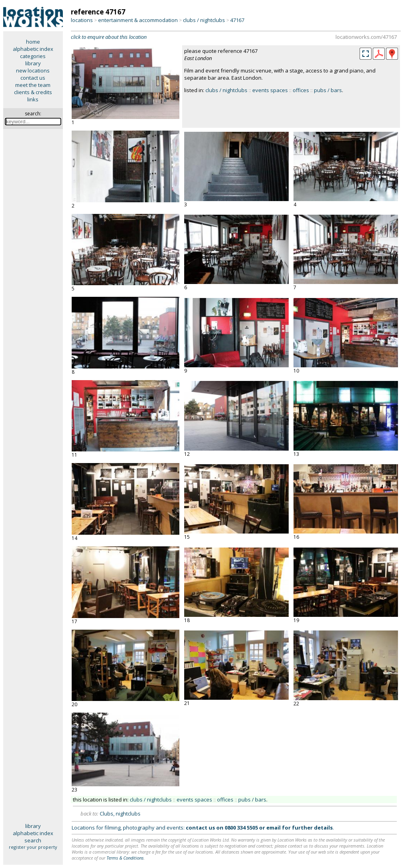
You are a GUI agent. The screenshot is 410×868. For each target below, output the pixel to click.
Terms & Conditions (125, 858)
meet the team (33, 85)
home (33, 42)
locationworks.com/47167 (366, 37)
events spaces (270, 90)
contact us (33, 78)
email (273, 828)
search (33, 840)
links (33, 99)
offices (301, 90)
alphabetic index (33, 49)
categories (33, 56)
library (33, 63)
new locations (33, 70)
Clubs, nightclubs (120, 814)
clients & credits (33, 92)
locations (82, 20)
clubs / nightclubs (204, 20)
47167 (237, 20)
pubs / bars (328, 90)
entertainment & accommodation (138, 20)
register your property (33, 847)
